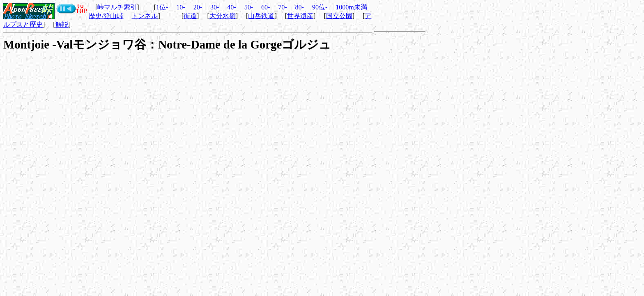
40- (231, 7)
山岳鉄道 (261, 16)
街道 (190, 16)
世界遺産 (300, 16)
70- (282, 7)
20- (198, 7)
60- (266, 7)
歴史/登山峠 (106, 16)
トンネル (145, 16)
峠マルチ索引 (117, 7)
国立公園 (339, 16)
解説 (62, 24)
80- (300, 7)
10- (181, 7)
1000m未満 (351, 7)
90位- (320, 7)
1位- (162, 7)
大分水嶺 (223, 16)
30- (215, 7)
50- (249, 7)
